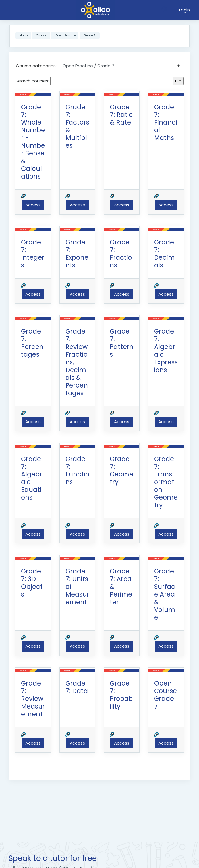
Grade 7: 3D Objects (32, 583)
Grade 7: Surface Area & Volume (165, 594)
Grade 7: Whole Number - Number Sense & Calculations (33, 142)
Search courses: (33, 81)
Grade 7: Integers (33, 254)
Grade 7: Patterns (122, 343)
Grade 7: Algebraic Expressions (166, 351)
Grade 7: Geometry (122, 470)
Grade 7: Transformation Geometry (166, 482)
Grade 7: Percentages (32, 343)
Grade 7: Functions (77, 470)
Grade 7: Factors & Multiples (77, 126)
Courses (42, 36)
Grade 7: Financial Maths (166, 122)
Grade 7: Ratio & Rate (121, 115)
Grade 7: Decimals (164, 254)
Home (24, 36)
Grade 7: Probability (121, 695)
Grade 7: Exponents (77, 254)
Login (185, 10)
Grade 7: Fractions (121, 254)
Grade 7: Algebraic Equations (32, 478)
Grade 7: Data (77, 687)
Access (33, 205)
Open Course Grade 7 (165, 695)
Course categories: (36, 66)
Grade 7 (90, 36)
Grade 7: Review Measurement (33, 699)
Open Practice (66, 36)
